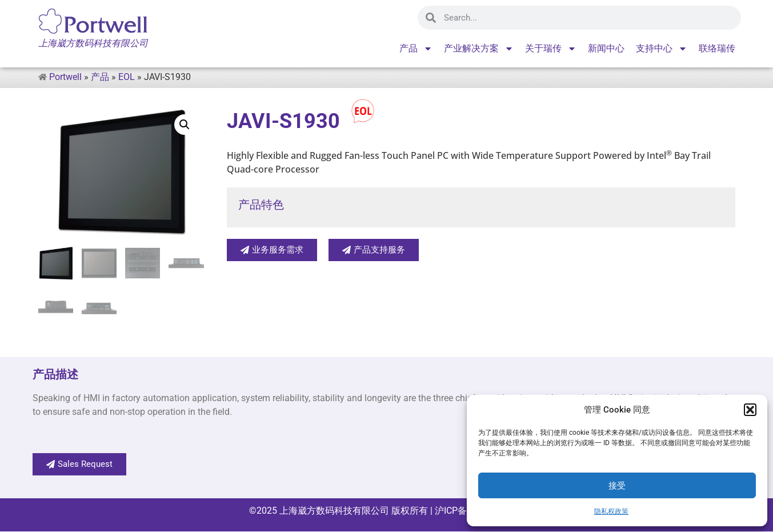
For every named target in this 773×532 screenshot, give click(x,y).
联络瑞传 (717, 48)
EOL (127, 77)
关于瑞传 (551, 49)
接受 (617, 486)
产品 (416, 49)
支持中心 (662, 49)
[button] (750, 410)
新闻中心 (606, 48)
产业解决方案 (479, 49)
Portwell (65, 77)
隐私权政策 (611, 511)
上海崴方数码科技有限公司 (334, 511)
